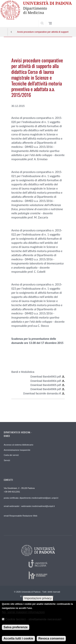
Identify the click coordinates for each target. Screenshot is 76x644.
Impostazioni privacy (38, 601)
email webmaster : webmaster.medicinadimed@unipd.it (29, 506)
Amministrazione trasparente (17, 450)
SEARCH (66, 20)
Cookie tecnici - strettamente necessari (33, 622)
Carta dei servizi (11, 455)
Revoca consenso (51, 641)
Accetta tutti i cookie (18, 641)
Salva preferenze (16, 630)
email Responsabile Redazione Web (21, 516)
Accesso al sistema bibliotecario (19, 445)
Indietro (11, 32)
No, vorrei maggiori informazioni (23, 615)
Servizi (7, 460)
